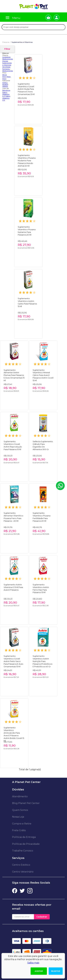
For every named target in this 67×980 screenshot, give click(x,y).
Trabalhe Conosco (23, 851)
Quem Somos (20, 810)
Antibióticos (6, 57)
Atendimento (20, 796)
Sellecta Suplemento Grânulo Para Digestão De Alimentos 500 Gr (43, 445)
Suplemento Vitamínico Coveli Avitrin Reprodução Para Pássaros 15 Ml (13, 445)
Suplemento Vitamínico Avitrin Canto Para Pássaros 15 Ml (27, 302)
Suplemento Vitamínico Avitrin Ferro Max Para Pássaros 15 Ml (41, 589)
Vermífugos (6, 67)
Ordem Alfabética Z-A (6, 98)
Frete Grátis (19, 830)
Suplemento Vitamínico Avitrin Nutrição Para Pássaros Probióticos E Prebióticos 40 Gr (42, 660)
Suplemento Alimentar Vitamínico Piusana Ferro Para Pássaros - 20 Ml (13, 517)
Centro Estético (21, 865)
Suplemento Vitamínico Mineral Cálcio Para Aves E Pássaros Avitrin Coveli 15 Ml (43, 374)
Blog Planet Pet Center (26, 803)
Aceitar (39, 971)
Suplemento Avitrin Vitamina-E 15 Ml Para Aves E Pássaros (13, 587)
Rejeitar (56, 971)
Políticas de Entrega (24, 837)
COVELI (5, 83)
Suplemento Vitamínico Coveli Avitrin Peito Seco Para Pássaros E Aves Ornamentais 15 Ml (13, 660)
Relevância (6, 90)
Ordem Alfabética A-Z (6, 94)
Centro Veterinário (23, 872)
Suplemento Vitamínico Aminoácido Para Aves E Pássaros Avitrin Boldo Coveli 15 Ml (14, 732)
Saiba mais (33, 963)
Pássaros (6, 42)
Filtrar (7, 49)
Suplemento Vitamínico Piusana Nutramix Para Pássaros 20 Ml (27, 231)
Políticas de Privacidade (26, 844)
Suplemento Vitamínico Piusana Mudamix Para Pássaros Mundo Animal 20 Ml (27, 159)
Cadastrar (42, 917)
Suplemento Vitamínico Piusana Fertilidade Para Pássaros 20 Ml (42, 517)
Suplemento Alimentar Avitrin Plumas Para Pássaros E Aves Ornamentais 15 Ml (14, 374)
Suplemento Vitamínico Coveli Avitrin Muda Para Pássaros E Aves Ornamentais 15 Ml (26, 88)
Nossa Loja (18, 817)
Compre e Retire (22, 824)
